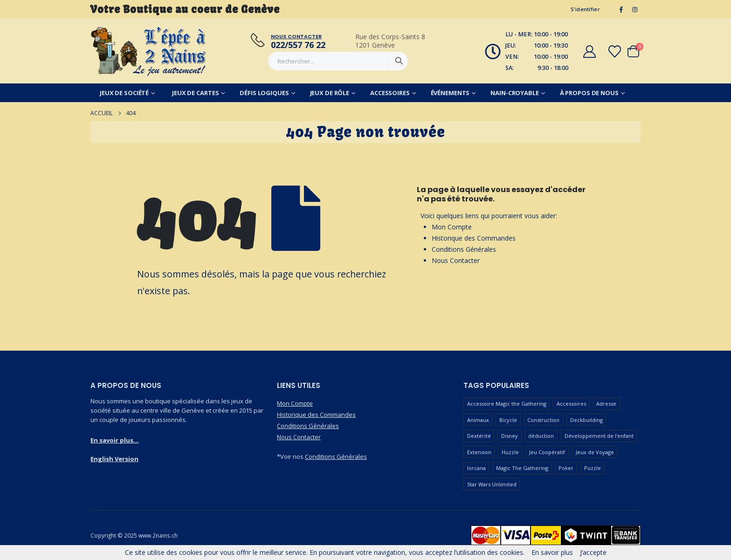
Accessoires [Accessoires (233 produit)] (571, 404)
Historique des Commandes (474, 238)
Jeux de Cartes (195, 93)
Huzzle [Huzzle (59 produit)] (510, 452)
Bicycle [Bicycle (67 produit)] (508, 420)
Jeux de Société (124, 93)
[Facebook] (621, 9)
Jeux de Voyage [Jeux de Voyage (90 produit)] (595, 452)
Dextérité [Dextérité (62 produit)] (479, 436)
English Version (114, 459)
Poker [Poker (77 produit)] (566, 468)
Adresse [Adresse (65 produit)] (606, 404)
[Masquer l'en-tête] (149, 51)
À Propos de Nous (589, 93)
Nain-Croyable (514, 93)
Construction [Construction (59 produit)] (543, 420)
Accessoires (390, 93)
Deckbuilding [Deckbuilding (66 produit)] (586, 420)
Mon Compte (452, 227)
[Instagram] (634, 9)
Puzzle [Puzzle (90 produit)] (593, 468)
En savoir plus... (115, 440)
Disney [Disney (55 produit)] (510, 436)
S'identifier (585, 9)
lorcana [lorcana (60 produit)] (476, 468)
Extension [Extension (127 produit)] (479, 452)
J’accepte (593, 552)
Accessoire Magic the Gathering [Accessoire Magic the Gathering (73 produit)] (507, 404)
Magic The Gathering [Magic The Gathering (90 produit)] (522, 468)
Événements (450, 93)
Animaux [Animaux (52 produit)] (478, 420)
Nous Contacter (456, 260)
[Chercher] (399, 61)
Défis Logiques (264, 93)
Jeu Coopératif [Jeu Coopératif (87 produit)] (547, 452)
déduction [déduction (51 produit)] (541, 436)
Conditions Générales (464, 249)
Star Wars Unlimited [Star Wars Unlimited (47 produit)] (492, 484)
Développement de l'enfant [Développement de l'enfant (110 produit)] (599, 436)
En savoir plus (552, 552)
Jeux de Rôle (330, 93)
